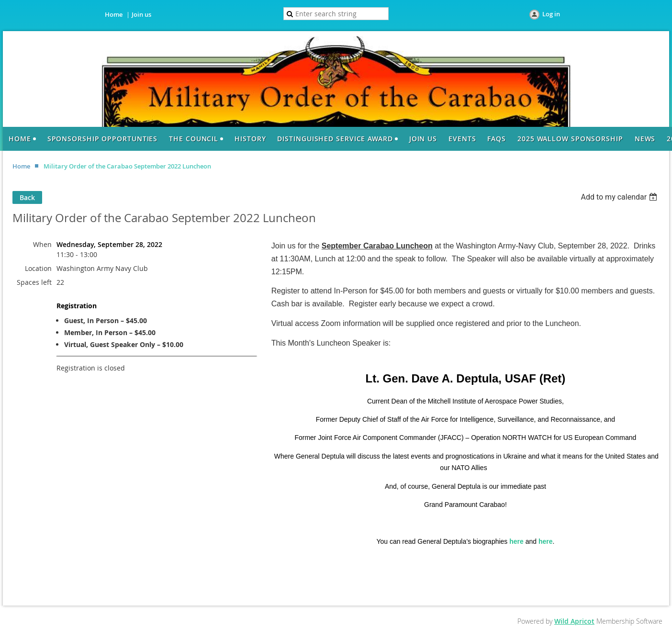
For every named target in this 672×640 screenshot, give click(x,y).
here (516, 541)
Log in (551, 14)
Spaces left (34, 282)
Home (114, 14)
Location (38, 268)
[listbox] (620, 197)
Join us (141, 14)
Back (27, 197)
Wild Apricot (574, 621)
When (42, 244)
